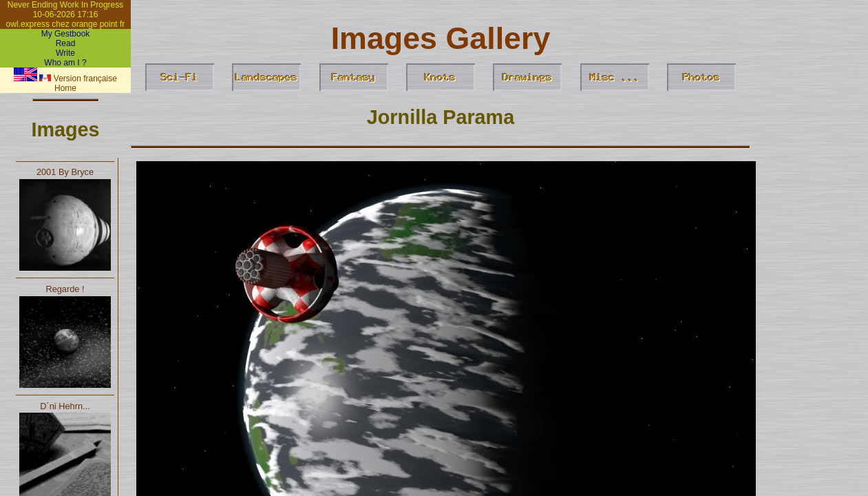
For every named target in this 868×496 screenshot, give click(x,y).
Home (65, 88)
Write (65, 53)
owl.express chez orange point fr (66, 24)
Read (66, 43)
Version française (78, 79)
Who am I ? (65, 63)
